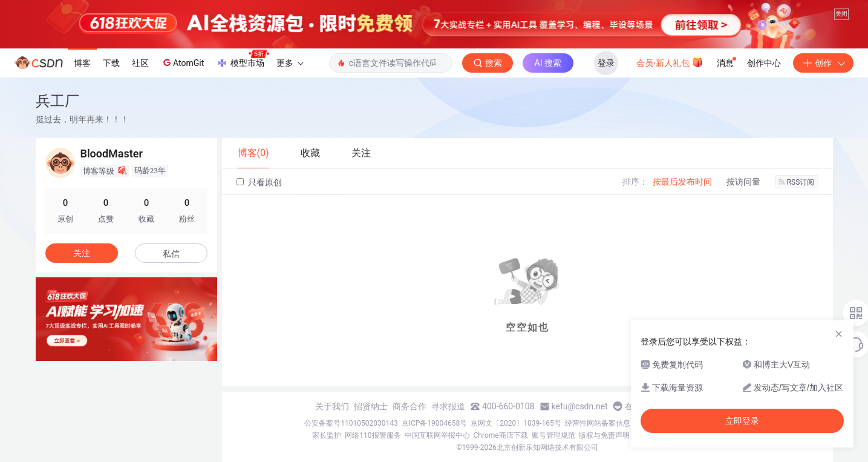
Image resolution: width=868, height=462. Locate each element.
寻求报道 (448, 406)
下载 (111, 63)
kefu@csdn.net (580, 406)
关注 (82, 253)
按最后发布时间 (682, 182)
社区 (140, 63)
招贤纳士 (371, 406)
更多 (290, 63)
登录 (606, 63)
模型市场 (243, 59)
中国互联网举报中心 (437, 435)
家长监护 (327, 435)
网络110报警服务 (373, 435)
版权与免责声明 (604, 435)
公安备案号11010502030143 (351, 423)
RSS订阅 (797, 182)
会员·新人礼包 (670, 62)
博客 (82, 63)
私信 (171, 254)
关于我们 (332, 406)
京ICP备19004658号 (435, 423)
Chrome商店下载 (501, 435)
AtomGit (182, 62)
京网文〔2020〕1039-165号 (516, 423)
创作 (823, 63)
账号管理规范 (553, 435)
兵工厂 (57, 101)
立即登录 (742, 421)
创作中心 (764, 63)
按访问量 (743, 182)
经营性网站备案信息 (598, 423)
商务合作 (410, 406)
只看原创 (259, 182)
